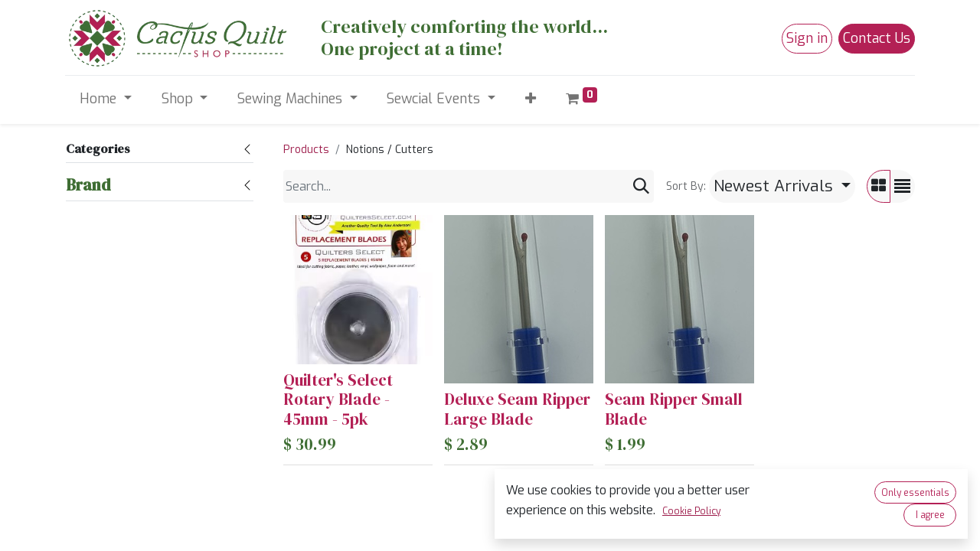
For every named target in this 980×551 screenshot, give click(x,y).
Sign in (807, 38)
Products (306, 150)
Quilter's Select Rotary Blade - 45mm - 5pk (338, 399)
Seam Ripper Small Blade (674, 409)
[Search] (641, 186)
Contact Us (877, 38)
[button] (530, 99)
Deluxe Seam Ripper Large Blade (517, 409)
